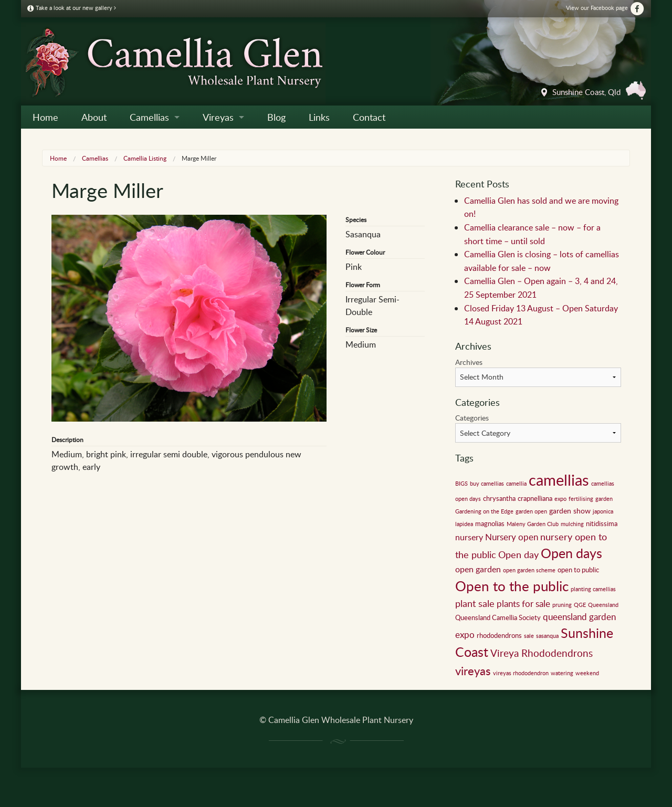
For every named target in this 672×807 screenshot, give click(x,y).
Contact (369, 117)
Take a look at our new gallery (72, 8)
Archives (469, 362)
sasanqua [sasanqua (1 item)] (547, 636)
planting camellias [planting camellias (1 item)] (593, 589)
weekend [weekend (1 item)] (587, 673)
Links (319, 117)
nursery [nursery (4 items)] (469, 537)
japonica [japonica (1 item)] (603, 511)
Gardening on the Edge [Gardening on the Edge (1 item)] (484, 511)
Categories (472, 418)
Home (45, 117)
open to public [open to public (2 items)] (578, 570)
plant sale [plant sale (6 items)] (475, 603)
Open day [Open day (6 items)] (518, 554)
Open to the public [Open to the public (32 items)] (512, 586)
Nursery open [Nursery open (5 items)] (512, 537)
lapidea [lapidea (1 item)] (464, 524)
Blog (276, 117)
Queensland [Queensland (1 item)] (603, 605)
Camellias (149, 117)
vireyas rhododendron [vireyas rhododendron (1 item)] (521, 673)
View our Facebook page (605, 8)
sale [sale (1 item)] (529, 636)
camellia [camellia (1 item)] (516, 484)
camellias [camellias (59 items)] (559, 479)
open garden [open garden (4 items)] (478, 569)
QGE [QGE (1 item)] (580, 605)
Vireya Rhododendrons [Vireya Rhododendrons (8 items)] (542, 653)
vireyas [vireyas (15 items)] (473, 670)
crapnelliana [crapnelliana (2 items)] (535, 498)
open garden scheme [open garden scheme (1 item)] (529, 570)
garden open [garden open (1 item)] (531, 511)
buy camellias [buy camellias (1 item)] (487, 484)
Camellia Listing (145, 158)
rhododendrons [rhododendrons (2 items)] (499, 635)
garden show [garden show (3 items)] (570, 510)
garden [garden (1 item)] (604, 499)
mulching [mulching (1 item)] (572, 524)
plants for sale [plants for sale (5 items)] (523, 604)
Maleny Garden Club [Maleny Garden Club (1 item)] (533, 524)
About (94, 117)
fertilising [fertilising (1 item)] (581, 499)
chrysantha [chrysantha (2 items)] (499, 498)
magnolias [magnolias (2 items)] (490, 523)
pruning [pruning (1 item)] (562, 605)
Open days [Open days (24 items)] (571, 553)
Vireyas (218, 117)
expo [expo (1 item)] (560, 499)
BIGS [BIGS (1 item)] (461, 484)
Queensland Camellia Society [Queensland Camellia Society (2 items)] (498, 617)
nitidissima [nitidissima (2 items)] (602, 523)
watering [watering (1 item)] (562, 673)
